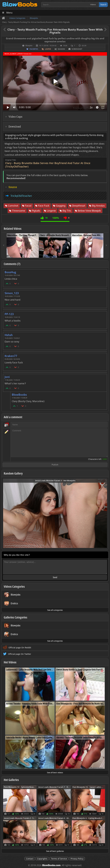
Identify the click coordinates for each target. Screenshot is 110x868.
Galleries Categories (15, 617)
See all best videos (55, 772)
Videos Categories (14, 587)
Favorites (34, 49)
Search (103, 5)
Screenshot (77, 49)
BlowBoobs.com (51, 865)
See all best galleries (55, 851)
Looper (48, 49)
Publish (55, 465)
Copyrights (42, 859)
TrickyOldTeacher (21, 196)
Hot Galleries (11, 780)
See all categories (55, 610)
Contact (30, 859)
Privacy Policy (77, 859)
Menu (9, 13)
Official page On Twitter (20, 654)
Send (55, 577)
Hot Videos (10, 662)
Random (61, 49)
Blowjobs (29, 46)
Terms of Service (59, 859)
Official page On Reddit (20, 648)
